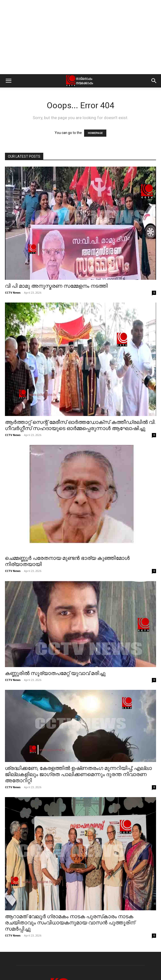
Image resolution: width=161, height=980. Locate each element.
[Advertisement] (80, 37)
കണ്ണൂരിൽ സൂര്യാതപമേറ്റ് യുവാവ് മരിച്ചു (55, 673)
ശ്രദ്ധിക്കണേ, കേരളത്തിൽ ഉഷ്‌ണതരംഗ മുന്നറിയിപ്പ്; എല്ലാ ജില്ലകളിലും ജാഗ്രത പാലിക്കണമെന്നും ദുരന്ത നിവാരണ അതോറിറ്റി (78, 774)
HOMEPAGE (95, 133)
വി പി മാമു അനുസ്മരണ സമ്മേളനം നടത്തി (56, 286)
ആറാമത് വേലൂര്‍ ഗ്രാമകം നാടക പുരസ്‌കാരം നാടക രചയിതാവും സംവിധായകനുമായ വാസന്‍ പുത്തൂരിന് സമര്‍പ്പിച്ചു (70, 923)
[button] (8, 81)
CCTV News (13, 293)
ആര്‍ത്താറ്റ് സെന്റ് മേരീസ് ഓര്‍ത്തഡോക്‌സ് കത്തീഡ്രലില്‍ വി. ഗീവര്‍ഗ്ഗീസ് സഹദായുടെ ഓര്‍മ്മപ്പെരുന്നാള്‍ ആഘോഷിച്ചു (80, 425)
